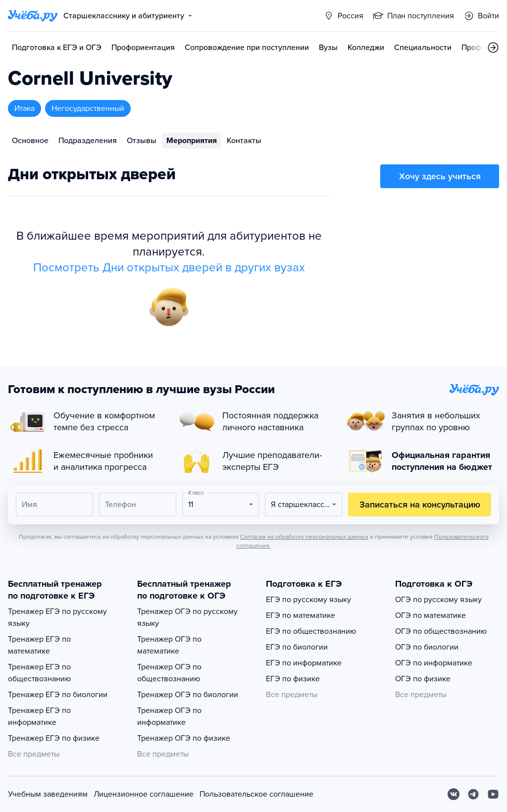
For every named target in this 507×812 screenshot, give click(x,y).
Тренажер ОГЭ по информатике (169, 716)
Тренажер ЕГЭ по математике (39, 645)
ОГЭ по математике (431, 615)
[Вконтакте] (454, 794)
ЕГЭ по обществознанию (311, 631)
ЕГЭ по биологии (297, 647)
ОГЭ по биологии (427, 647)
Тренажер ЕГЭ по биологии (58, 695)
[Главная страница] (33, 16)
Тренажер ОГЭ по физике (184, 738)
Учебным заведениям (48, 794)
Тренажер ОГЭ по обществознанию (169, 673)
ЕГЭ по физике (293, 679)
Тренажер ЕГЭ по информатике (39, 716)
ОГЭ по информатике (434, 663)
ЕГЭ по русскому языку (308, 600)
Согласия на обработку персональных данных (304, 537)
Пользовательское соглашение (256, 794)
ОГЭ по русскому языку (438, 600)
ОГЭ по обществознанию (441, 631)
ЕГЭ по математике (301, 615)
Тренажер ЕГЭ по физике (54, 738)
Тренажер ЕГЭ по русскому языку (57, 617)
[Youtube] (493, 794)
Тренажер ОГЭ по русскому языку (187, 617)
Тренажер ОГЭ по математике (169, 645)
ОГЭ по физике (423, 679)
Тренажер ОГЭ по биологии (188, 695)
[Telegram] (473, 794)
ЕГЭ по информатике (304, 663)
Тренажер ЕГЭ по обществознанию (39, 673)
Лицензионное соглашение (144, 794)
